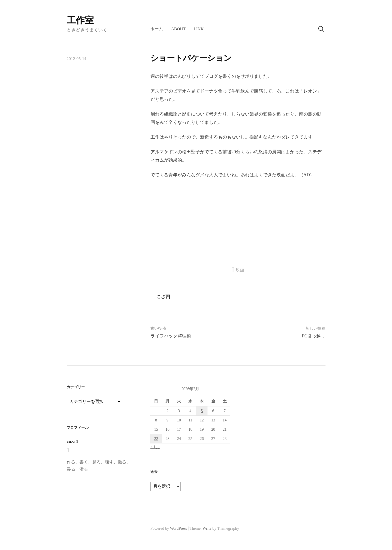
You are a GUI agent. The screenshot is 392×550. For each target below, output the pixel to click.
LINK (199, 29)
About (178, 29)
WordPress (178, 528)
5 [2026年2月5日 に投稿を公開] (202, 411)
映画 (240, 270)
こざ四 (163, 297)
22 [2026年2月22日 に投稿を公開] (156, 439)
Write (207, 528)
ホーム (157, 29)
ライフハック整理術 (171, 336)
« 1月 (155, 447)
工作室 (80, 20)
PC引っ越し (313, 336)
